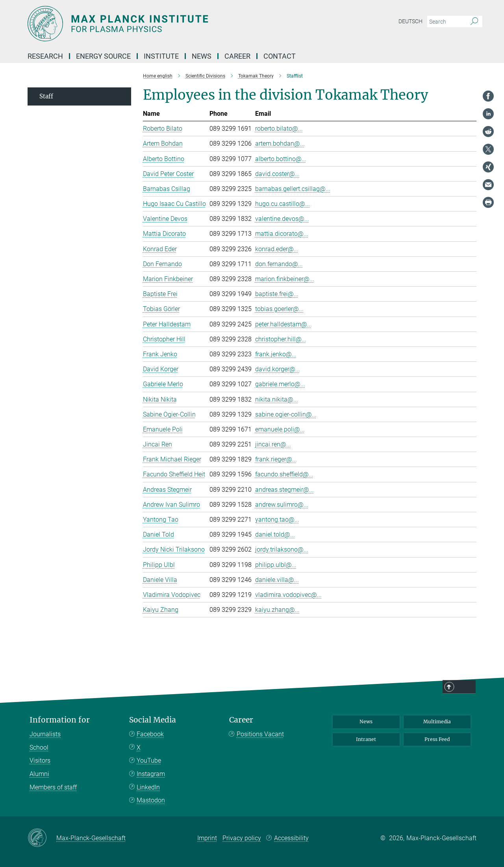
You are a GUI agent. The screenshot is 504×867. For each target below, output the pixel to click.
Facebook (150, 734)
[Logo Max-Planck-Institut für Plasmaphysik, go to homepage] (175, 24)
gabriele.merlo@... (280, 384)
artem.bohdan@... (280, 144)
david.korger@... (278, 369)
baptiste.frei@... (277, 294)
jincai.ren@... (273, 444)
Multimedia (437, 722)
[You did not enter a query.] (446, 22)
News (202, 56)
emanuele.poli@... (280, 429)
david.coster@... (277, 174)
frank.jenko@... (276, 354)
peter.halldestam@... (283, 324)
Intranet (366, 739)
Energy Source (103, 56)
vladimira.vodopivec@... (288, 595)
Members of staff (53, 787)
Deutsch (410, 21)
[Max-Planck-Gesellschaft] (42, 838)
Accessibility (291, 838)
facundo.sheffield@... (284, 474)
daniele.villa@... (277, 580)
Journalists (45, 734)
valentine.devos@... (282, 219)
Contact (280, 56)
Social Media (153, 720)
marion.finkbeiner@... (285, 279)
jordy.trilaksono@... (282, 549)
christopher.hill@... (281, 339)
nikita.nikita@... (277, 399)
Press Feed (437, 739)
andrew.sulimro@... (282, 505)
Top (466, 687)
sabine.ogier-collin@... (286, 414)
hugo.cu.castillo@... (283, 204)
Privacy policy (242, 838)
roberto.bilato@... (279, 129)
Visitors (40, 760)
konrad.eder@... (277, 249)
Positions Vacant (260, 734)
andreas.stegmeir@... (284, 490)
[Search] (474, 22)
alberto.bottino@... (281, 159)
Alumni (39, 774)
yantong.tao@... (277, 520)
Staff (46, 96)
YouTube (149, 760)
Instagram (151, 774)
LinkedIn (148, 787)
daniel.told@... (275, 534)
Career (237, 56)
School (39, 748)
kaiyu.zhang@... (277, 610)
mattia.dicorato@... (282, 234)
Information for (60, 720)
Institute (161, 56)
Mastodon (151, 800)
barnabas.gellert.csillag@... (293, 189)
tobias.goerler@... (279, 309)
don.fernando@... (279, 264)
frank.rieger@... (276, 459)
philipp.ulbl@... (276, 565)
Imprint (207, 838)
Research (45, 56)
